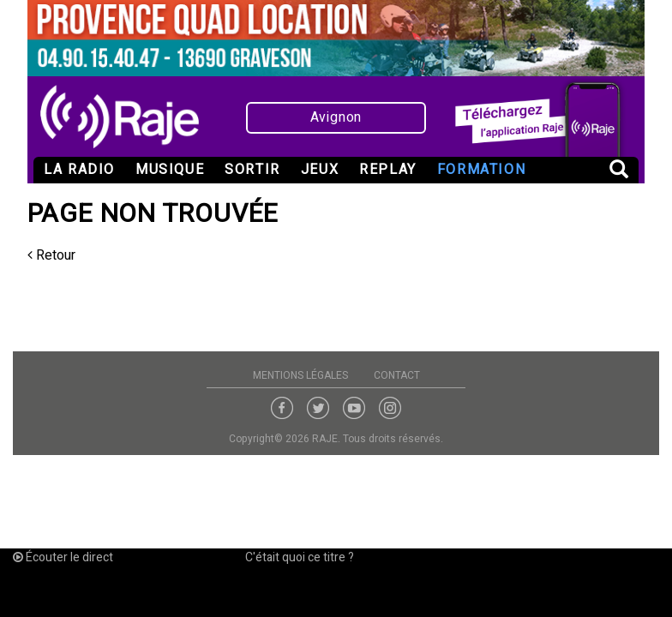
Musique (170, 170)
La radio (79, 170)
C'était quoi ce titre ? (300, 557)
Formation (481, 170)
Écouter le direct (63, 557)
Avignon (336, 117)
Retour (51, 255)
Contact (397, 375)
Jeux (320, 170)
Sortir (252, 170)
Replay (388, 170)
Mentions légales (300, 375)
